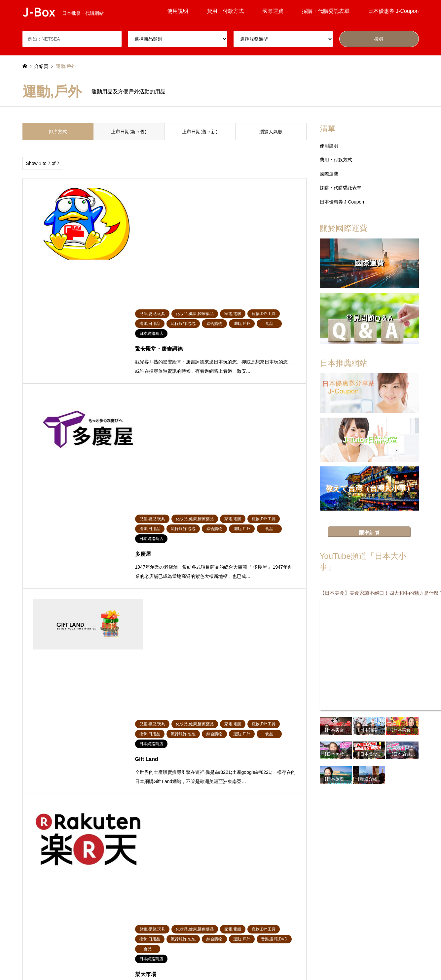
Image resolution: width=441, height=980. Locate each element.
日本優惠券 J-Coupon (393, 11)
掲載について (220, 952)
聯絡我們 (258, 961)
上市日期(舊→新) (200, 132)
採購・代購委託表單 (326, 11)
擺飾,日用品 (134, 884)
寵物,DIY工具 (36, 896)
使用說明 (178, 11)
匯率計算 (369, 533)
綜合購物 (32, 884)
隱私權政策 (279, 952)
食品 (326, 884)
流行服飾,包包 (186, 884)
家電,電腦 (281, 884)
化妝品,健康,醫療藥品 (243, 884)
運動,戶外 (82, 896)
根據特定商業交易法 (194, 961)
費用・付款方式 (225, 11)
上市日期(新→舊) (129, 132)
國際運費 (273, 11)
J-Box (221, 935)
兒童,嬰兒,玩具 (87, 884)
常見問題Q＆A (184, 952)
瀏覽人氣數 (271, 132)
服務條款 (251, 952)
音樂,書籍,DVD (137, 896)
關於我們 (232, 961)
